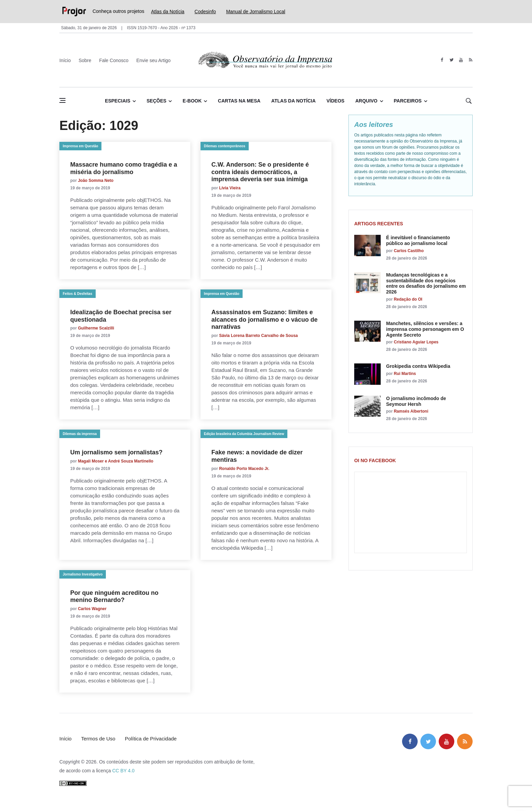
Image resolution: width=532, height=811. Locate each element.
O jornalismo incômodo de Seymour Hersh (416, 401)
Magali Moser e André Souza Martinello (116, 461)
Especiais (118, 101)
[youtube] (461, 60)
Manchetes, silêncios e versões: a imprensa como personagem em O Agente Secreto (425, 329)
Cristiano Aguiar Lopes (416, 342)
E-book (192, 101)
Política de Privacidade (151, 739)
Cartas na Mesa (239, 101)
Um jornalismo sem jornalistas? (116, 452)
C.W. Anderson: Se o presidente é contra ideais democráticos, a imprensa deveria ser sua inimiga (260, 172)
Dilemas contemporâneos (225, 146)
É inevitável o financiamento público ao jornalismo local (418, 240)
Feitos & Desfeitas (78, 294)
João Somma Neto (96, 181)
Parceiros (408, 101)
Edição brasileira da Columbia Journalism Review (244, 434)
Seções (156, 101)
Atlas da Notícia (168, 12)
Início (65, 60)
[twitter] (451, 60)
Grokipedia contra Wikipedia (418, 366)
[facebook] (442, 60)
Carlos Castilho (409, 251)
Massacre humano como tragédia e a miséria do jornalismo (124, 168)
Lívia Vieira (230, 188)
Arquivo (366, 101)
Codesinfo (205, 12)
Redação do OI (408, 299)
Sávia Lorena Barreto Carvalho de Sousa (259, 336)
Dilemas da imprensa (80, 434)
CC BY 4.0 (123, 771)
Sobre (85, 60)
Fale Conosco (114, 60)
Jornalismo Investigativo (83, 574)
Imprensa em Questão (80, 146)
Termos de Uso (98, 739)
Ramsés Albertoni (411, 411)
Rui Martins (405, 374)
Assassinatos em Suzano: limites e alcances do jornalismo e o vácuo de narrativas (264, 319)
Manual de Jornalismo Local (255, 12)
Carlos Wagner (92, 609)
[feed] (470, 60)
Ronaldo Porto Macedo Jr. (244, 469)
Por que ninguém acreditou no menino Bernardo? (114, 597)
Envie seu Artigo (154, 60)
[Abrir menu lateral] (62, 100)
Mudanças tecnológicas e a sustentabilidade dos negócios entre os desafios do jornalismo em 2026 (426, 283)
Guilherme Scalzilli (96, 328)
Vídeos (335, 101)
